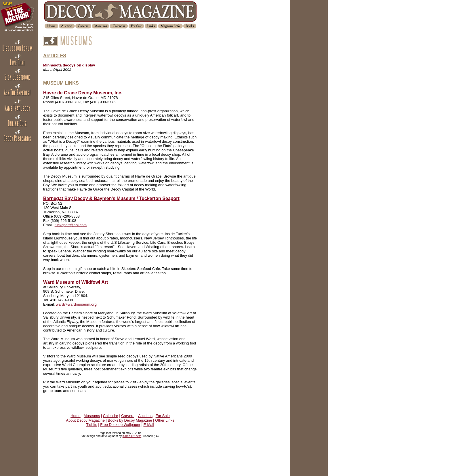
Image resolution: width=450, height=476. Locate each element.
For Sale (163, 416)
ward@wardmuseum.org (76, 304)
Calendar (111, 416)
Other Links (165, 420)
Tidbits (92, 425)
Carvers (128, 416)
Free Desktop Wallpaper (120, 425)
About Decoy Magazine (85, 420)
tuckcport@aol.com (71, 225)
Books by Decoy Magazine (130, 420)
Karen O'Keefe (132, 436)
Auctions (145, 416)
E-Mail (149, 425)
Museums (92, 416)
